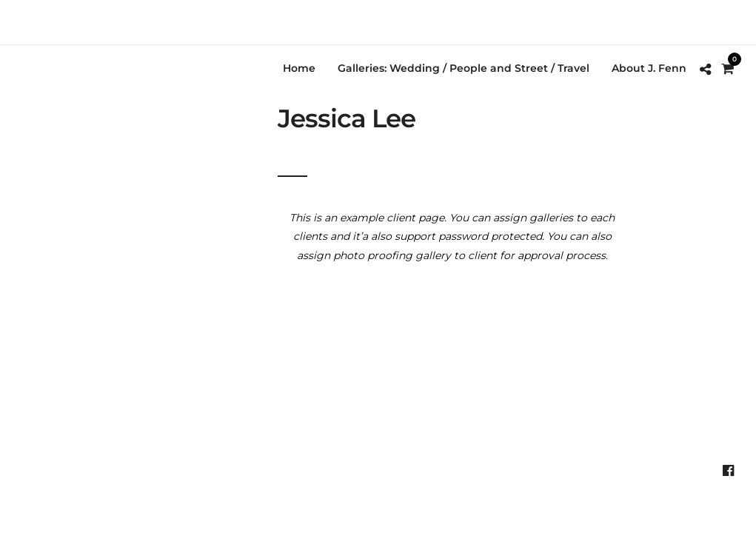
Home (299, 68)
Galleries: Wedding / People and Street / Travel (464, 68)
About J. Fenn (649, 68)
